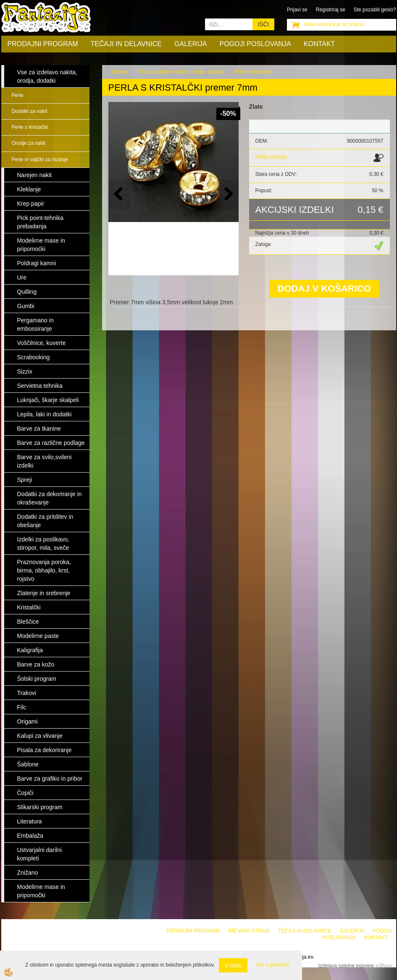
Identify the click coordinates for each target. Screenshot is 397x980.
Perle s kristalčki (30, 127)
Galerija (191, 44)
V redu (233, 965)
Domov (120, 72)
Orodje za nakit (29, 143)
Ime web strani (249, 931)
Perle (18, 95)
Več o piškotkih (273, 965)
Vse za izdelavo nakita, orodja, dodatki (181, 72)
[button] (228, 195)
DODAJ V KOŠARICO (324, 289)
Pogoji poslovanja (255, 44)
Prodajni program (43, 44)
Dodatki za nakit (30, 111)
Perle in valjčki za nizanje (40, 159)
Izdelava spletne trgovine (346, 966)
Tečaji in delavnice (126, 44)
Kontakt (319, 44)
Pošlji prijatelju (272, 157)
